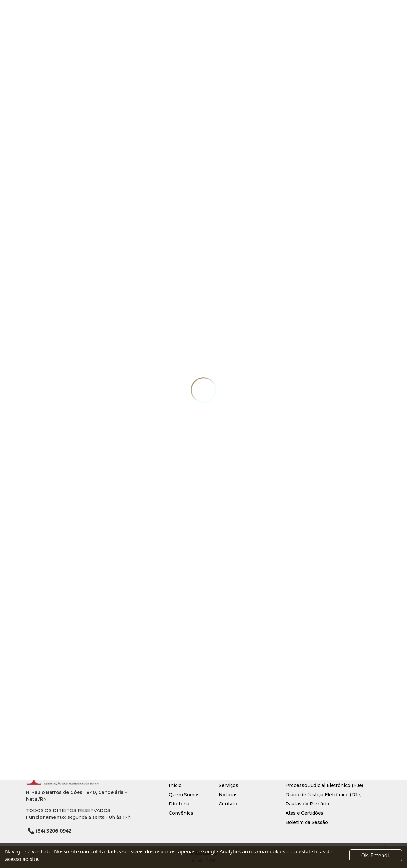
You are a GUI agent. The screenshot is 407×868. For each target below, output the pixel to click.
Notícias (228, 795)
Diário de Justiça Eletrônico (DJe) (324, 795)
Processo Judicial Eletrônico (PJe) (324, 785)
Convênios (181, 813)
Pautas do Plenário (307, 804)
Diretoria (179, 804)
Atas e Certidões (304, 813)
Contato (228, 804)
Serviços (228, 785)
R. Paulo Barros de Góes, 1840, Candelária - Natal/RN (76, 796)
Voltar (47, 714)
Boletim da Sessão (307, 822)
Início (175, 785)
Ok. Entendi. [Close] (376, 855)
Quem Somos (184, 795)
